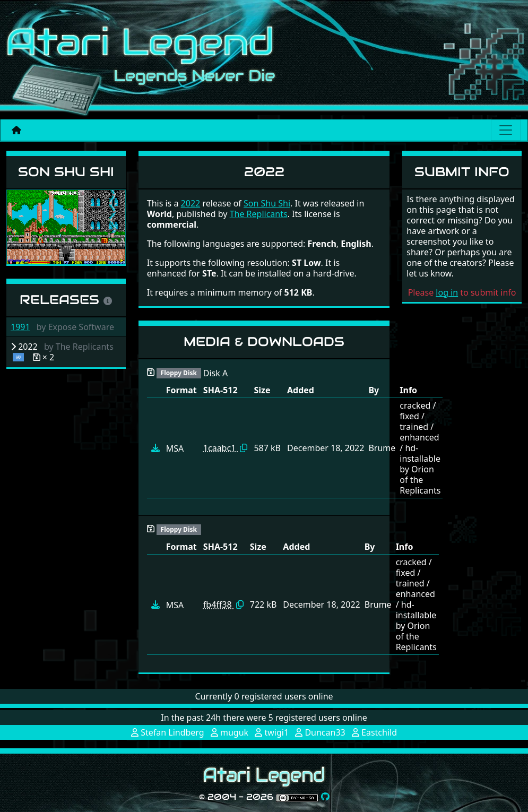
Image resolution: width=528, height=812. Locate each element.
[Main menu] (506, 130)
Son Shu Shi (66, 172)
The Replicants (259, 214)
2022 (191, 203)
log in (447, 292)
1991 (20, 327)
